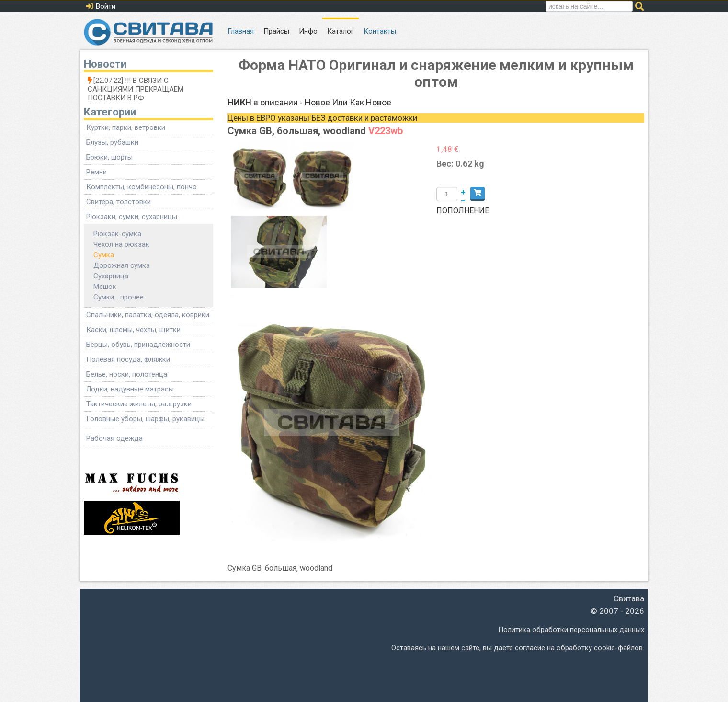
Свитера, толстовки (119, 202)
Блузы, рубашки (112, 142)
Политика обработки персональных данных (571, 630)
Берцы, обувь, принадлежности (138, 345)
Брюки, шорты (109, 157)
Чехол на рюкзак (121, 244)
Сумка (104, 255)
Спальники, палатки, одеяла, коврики (148, 315)
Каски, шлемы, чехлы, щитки (133, 330)
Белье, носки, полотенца (127, 374)
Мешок (105, 287)
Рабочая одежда (114, 438)
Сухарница (111, 276)
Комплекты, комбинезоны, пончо (142, 187)
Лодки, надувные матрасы (130, 389)
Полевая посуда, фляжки (128, 359)
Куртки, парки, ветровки (126, 127)
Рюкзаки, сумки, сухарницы (132, 217)
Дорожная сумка (122, 265)
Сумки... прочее (119, 297)
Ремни (97, 172)
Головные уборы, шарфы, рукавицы (145, 419)
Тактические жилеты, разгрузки (139, 404)
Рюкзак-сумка (117, 234)
